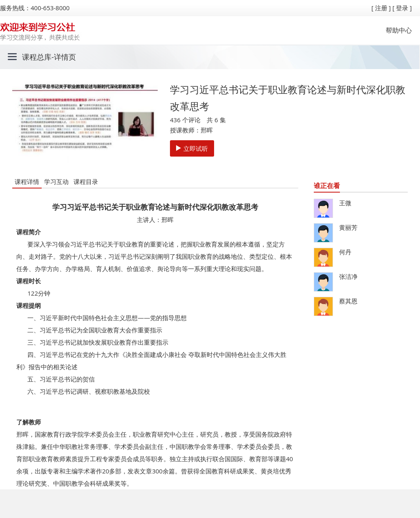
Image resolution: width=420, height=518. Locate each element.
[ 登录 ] (402, 8)
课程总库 (37, 57)
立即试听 (192, 148)
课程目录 (86, 182)
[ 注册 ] (381, 8)
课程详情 (27, 182)
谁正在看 (327, 186)
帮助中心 (399, 30)
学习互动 (56, 182)
